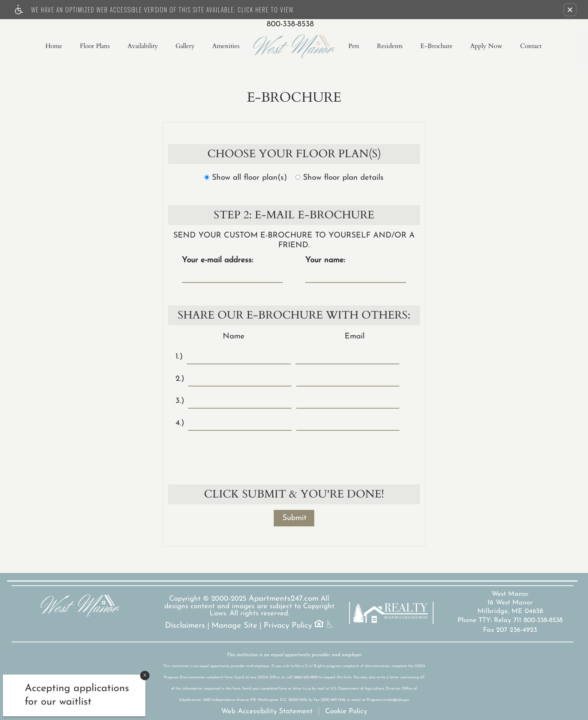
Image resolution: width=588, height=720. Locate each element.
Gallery (185, 46)
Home (54, 46)
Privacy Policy (288, 626)
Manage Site (234, 626)
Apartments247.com (283, 599)
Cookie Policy (346, 712)
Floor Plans (95, 46)
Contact (531, 46)
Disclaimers (185, 626)
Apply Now (486, 46)
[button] (570, 10)
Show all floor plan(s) (246, 178)
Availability (143, 46)
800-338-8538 (290, 24)
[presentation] (295, 453)
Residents (390, 46)
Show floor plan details (340, 178)
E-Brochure (436, 46)
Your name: (325, 260)
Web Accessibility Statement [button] (267, 712)
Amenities (226, 46)
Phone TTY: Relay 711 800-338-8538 (510, 620)
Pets (354, 46)
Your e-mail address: (217, 260)
